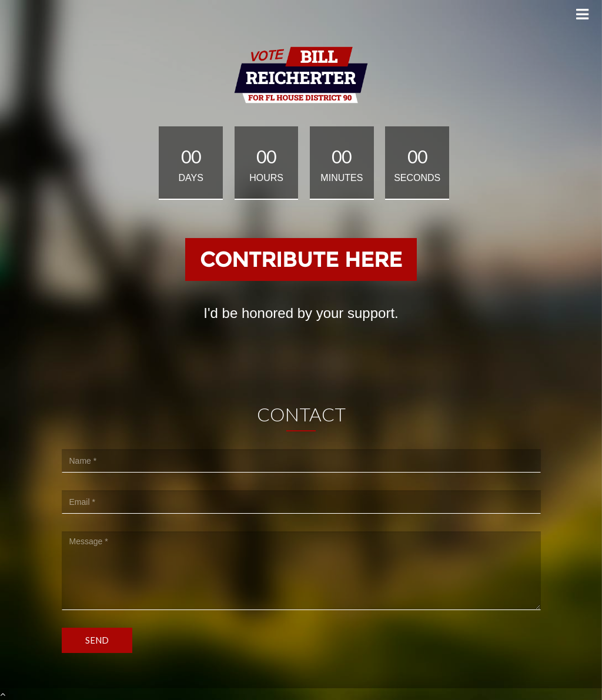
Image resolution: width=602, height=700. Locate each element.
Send (97, 640)
